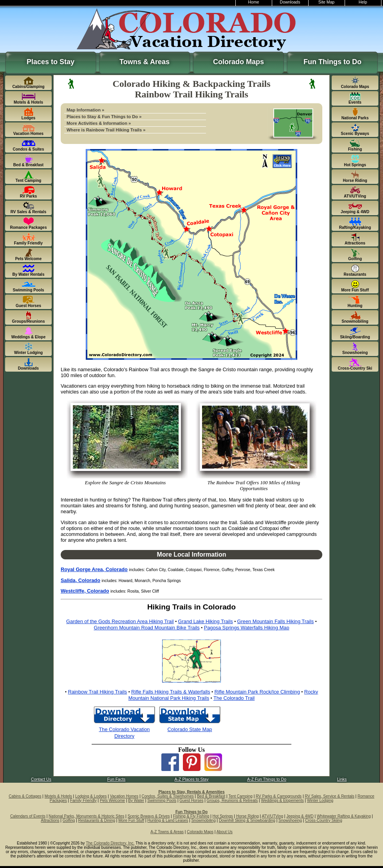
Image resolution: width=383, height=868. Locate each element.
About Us (225, 832)
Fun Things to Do (332, 62)
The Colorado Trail (234, 698)
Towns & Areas (145, 62)
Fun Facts (117, 779)
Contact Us (41, 779)
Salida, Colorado (80, 580)
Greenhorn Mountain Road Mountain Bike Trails (146, 628)
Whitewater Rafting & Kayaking (344, 816)
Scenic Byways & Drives (149, 816)
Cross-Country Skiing (323, 820)
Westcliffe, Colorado (85, 591)
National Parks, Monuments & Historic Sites (86, 816)
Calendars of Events (28, 816)
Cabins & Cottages (25, 796)
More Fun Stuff (131, 820)
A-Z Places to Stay (192, 779)
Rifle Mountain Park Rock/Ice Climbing (257, 692)
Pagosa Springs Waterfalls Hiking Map (247, 628)
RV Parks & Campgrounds (279, 796)
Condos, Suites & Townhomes (168, 796)
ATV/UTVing (272, 816)
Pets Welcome (112, 801)
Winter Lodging (320, 801)
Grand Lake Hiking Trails (206, 621)
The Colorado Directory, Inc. (110, 843)
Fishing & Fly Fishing (191, 816)
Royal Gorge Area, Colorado (94, 569)
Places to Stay (51, 62)
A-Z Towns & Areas (167, 832)
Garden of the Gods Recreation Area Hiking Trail (120, 621)
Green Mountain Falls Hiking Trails (276, 621)
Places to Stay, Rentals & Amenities (192, 792)
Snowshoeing (290, 820)
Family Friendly (83, 801)
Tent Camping (240, 796)
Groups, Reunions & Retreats (232, 801)
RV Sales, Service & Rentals (330, 796)
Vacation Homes (124, 796)
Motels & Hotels (58, 796)
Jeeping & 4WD (300, 816)
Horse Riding (248, 816)
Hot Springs (223, 816)
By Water (136, 801)
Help (363, 2)
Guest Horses (191, 801)
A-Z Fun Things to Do (267, 779)
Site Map (326, 2)
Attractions (50, 820)
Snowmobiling (203, 820)
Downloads (290, 2)
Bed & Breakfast (211, 796)
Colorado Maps (238, 62)
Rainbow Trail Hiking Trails (97, 692)
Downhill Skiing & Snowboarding (247, 820)
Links (342, 779)
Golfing (69, 820)
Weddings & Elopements (282, 801)
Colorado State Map (190, 729)
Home (254, 2)
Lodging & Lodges (91, 796)
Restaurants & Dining (97, 820)
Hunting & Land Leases (168, 820)
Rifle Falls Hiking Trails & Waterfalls (171, 692)
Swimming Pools (162, 801)
